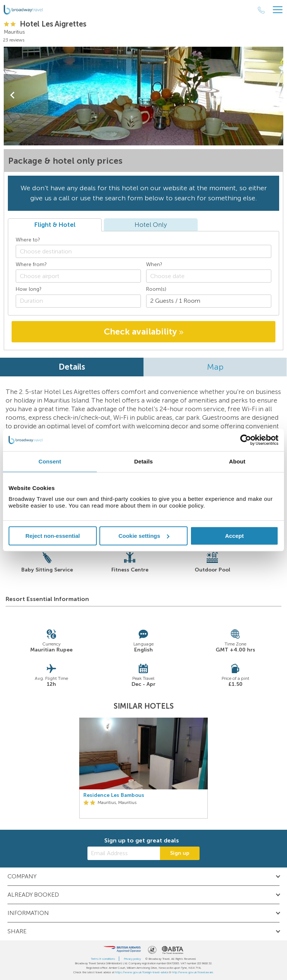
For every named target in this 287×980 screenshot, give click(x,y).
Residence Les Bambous (114, 795)
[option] (143, 768)
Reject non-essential (53, 536)
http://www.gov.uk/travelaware (192, 972)
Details (72, 367)
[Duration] (78, 301)
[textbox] (147, 251)
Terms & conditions (103, 959)
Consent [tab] (50, 461)
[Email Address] (124, 853)
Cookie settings (144, 536)
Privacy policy (132, 959)
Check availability (144, 332)
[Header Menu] (278, 10)
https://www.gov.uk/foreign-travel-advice (142, 972)
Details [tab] (143, 461)
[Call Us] (261, 10)
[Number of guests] (209, 301)
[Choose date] (209, 276)
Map (215, 367)
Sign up (180, 853)
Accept (234, 536)
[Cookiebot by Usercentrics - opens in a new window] (246, 440)
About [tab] (237, 461)
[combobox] (143, 251)
